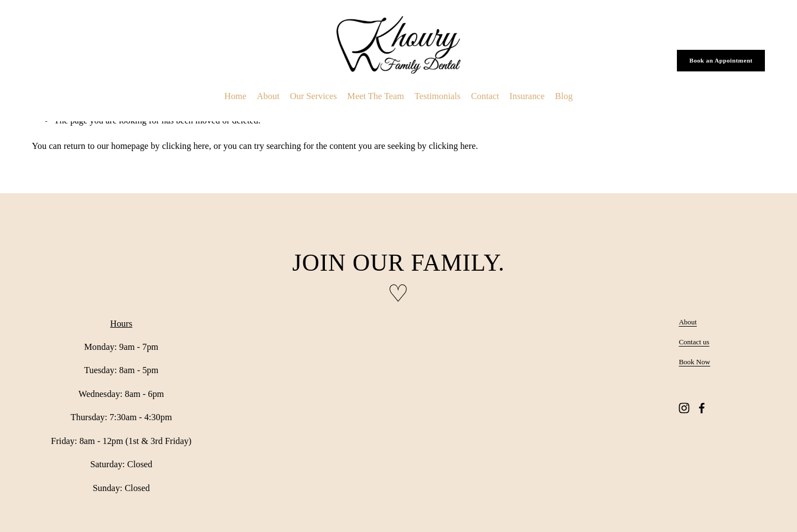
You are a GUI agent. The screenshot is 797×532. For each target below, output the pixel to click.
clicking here (186, 146)
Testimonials (438, 96)
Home (235, 96)
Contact (485, 96)
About (268, 96)
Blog (564, 96)
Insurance (527, 96)
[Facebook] (702, 408)
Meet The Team (376, 96)
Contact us (694, 342)
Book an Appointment (721, 60)
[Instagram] (684, 408)
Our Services (314, 96)
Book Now (694, 362)
